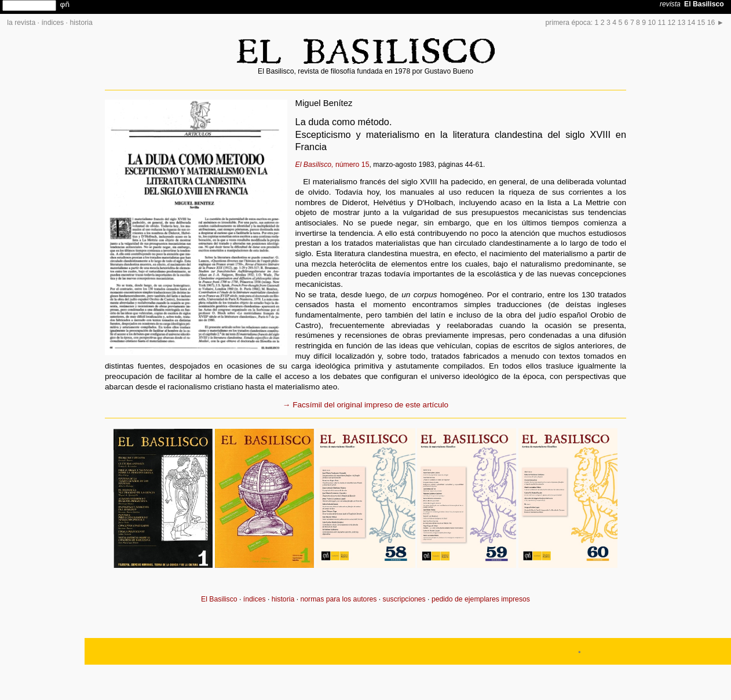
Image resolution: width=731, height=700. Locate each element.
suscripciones (404, 599)
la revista (21, 23)
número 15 (332, 165)
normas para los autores (338, 599)
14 (692, 23)
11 (662, 23)
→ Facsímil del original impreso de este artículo (365, 405)
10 (652, 23)
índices (52, 23)
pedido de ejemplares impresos (481, 599)
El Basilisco (219, 599)
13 (682, 23)
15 (701, 23)
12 (672, 23)
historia (81, 23)
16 (711, 23)
